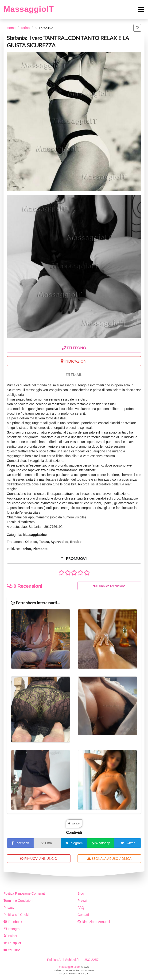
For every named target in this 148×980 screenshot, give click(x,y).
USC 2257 (91, 960)
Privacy (9, 908)
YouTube (12, 950)
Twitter (10, 936)
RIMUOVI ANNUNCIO (39, 858)
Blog (81, 893)
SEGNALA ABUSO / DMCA (109, 858)
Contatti (83, 915)
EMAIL (74, 374)
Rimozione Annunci (94, 922)
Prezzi (82, 901)
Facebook (13, 922)
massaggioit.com (70, 967)
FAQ (81, 908)
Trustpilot (12, 943)
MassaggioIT (29, 9)
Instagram (13, 929)
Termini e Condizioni (18, 901)
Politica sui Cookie (17, 915)
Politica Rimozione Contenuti (25, 893)
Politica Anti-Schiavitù (63, 960)
